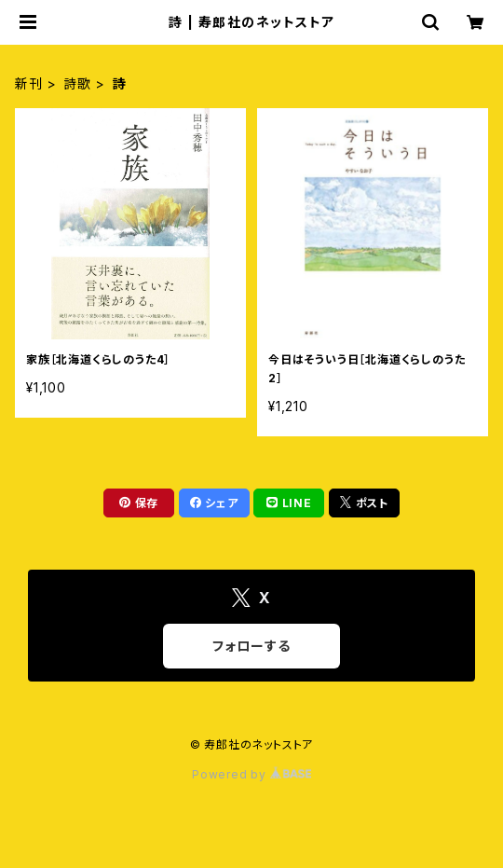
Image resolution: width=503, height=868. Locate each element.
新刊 (29, 83)
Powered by (251, 774)
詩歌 (77, 83)
